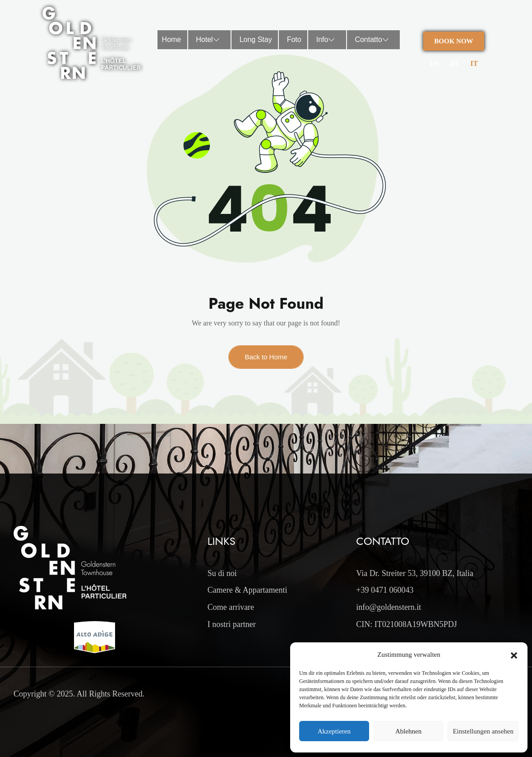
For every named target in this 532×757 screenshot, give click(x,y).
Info (328, 40)
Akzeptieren (334, 731)
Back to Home (266, 357)
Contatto (374, 40)
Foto (294, 39)
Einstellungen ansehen (483, 731)
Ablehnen (408, 731)
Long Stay (256, 39)
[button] (514, 655)
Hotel (210, 40)
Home (172, 39)
